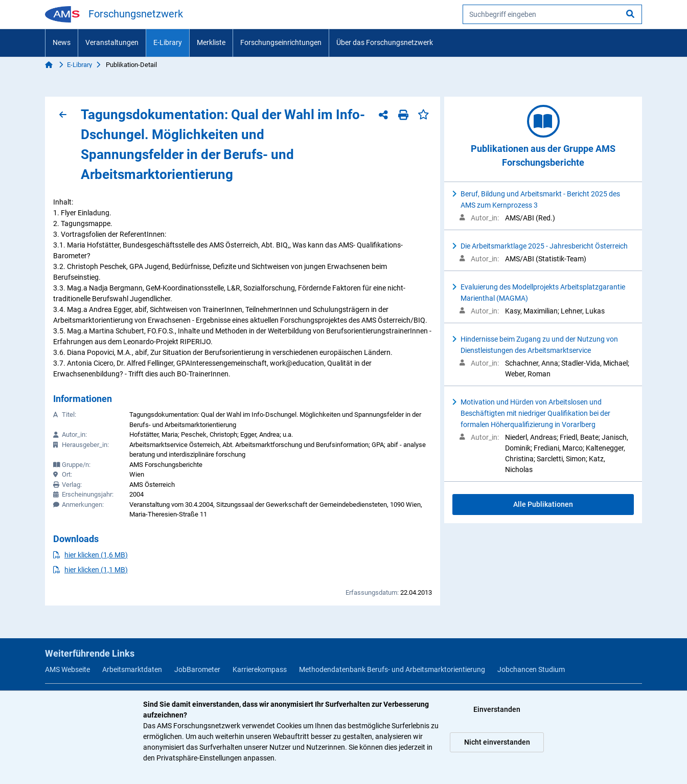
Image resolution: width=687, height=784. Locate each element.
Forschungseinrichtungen (281, 42)
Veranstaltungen (112, 42)
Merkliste (211, 42)
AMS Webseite (67, 669)
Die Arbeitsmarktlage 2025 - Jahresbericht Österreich (544, 246)
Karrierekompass (260, 669)
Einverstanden (497, 709)
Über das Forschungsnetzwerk (385, 42)
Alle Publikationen (543, 504)
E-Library (168, 42)
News (62, 42)
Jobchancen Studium (531, 669)
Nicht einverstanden (497, 742)
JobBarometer (197, 669)
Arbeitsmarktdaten (132, 669)
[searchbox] (552, 14)
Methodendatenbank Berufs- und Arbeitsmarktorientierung (392, 669)
